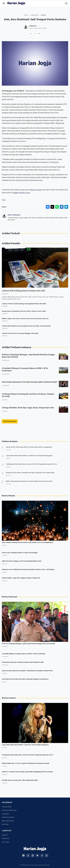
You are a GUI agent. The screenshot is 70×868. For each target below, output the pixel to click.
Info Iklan (5, 824)
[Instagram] (33, 855)
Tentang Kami (7, 807)
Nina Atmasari (14, 215)
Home (26, 15)
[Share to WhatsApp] (57, 207)
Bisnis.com (5, 838)
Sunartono (33, 26)
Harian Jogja (36, 190)
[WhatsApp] (47, 855)
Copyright (5, 814)
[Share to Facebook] (48, 207)
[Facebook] (23, 855)
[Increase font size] (39, 34)
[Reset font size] (35, 34)
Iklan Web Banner (8, 821)
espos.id (5, 835)
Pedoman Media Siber (9, 810)
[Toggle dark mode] (66, 3)
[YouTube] (37, 855)
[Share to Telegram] (66, 207)
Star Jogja (5, 842)
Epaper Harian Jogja (21, 193)
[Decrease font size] (31, 34)
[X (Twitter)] (28, 855)
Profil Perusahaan (8, 817)
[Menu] (4, 3)
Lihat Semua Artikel (10, 421)
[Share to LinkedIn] (62, 207)
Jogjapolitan (34, 15)
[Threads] (42, 855)
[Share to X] (52, 207)
